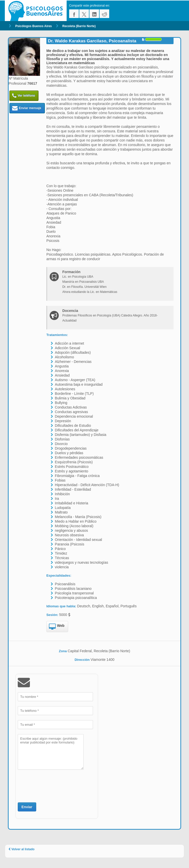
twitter (84, 14)
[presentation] (56, 785)
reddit (104, 14)
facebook (74, 14)
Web (57, 627)
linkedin (94, 14)
